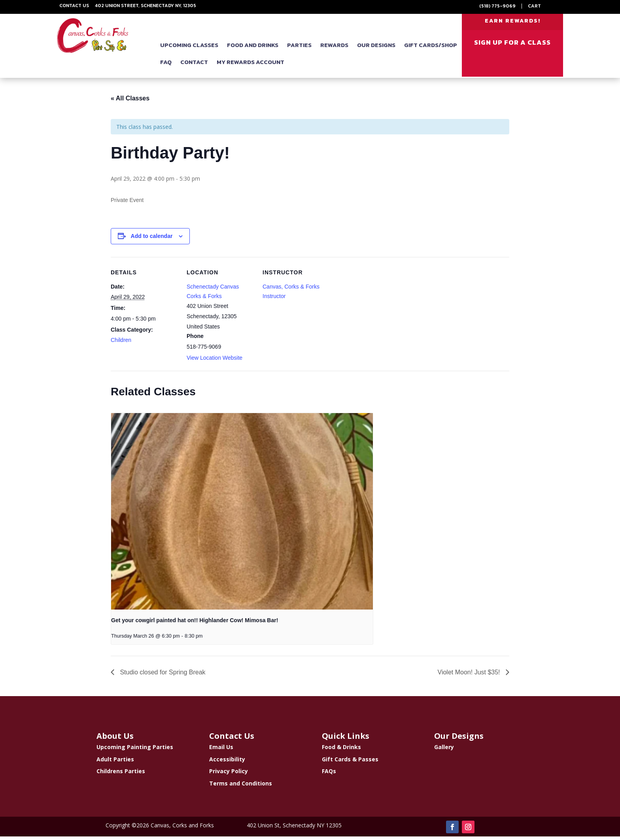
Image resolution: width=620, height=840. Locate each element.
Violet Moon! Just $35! (470, 676)
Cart (534, 6)
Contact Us (74, 6)
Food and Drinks (253, 50)
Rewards (334, 50)
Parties (299, 50)
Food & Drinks (341, 750)
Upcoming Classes (189, 50)
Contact (194, 67)
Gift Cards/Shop (431, 50)
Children (121, 344)
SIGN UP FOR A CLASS (512, 47)
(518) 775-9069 (497, 6)
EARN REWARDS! (513, 23)
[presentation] (242, 515)
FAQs (329, 775)
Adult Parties (115, 762)
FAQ (166, 67)
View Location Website (215, 361)
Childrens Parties (121, 775)
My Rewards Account (250, 67)
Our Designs (376, 50)
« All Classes (130, 102)
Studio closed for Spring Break (162, 676)
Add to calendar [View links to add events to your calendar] (152, 240)
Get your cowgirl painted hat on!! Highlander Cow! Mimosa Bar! (195, 624)
